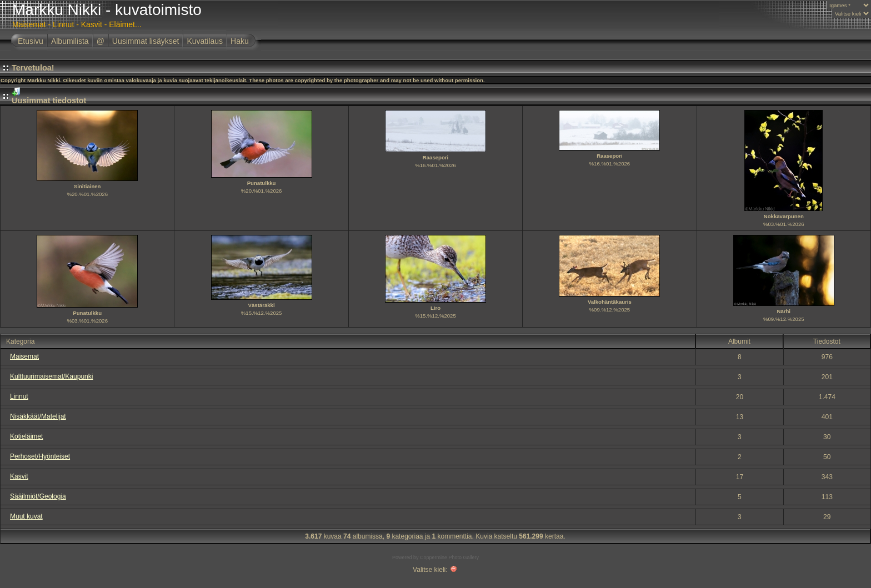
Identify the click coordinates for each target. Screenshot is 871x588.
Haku (240, 41)
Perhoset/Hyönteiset (40, 456)
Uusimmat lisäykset (146, 41)
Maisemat (24, 356)
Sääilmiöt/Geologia (38, 496)
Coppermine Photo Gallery (449, 557)
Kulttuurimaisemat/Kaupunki (51, 376)
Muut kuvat (26, 516)
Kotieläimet (26, 436)
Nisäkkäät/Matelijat (38, 416)
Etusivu (31, 41)
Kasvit (19, 476)
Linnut (19, 396)
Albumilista (70, 41)
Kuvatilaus (205, 41)
